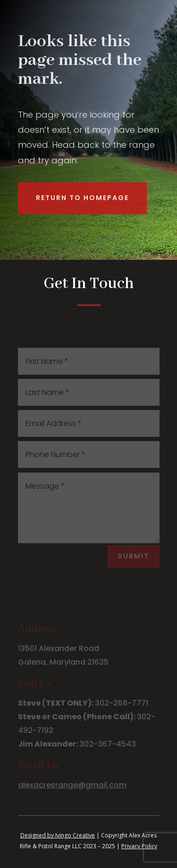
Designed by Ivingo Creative (58, 835)
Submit (134, 556)
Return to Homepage (82, 198)
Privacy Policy (139, 846)
